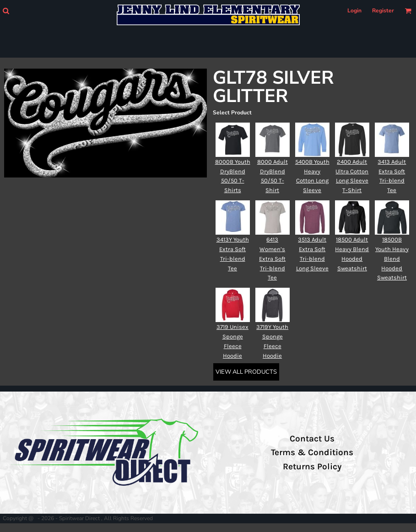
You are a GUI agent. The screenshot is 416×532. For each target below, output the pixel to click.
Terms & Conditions (312, 452)
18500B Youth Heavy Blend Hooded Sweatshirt (392, 258)
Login (354, 11)
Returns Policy (312, 467)
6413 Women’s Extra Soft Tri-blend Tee (272, 258)
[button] (6, 11)
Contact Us (312, 439)
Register (383, 11)
